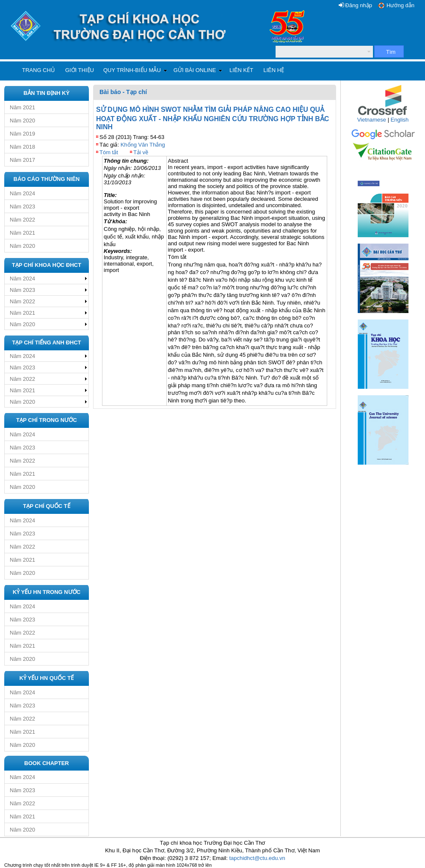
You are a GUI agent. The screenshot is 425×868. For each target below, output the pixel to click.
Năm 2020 (22, 121)
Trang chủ (39, 70)
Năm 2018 (22, 147)
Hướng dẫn (400, 5)
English (400, 120)
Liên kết (241, 70)
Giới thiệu (80, 70)
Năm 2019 (22, 134)
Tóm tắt (109, 152)
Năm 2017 (22, 160)
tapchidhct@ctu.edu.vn (257, 858)
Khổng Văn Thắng (143, 145)
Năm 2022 (22, 220)
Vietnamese (372, 120)
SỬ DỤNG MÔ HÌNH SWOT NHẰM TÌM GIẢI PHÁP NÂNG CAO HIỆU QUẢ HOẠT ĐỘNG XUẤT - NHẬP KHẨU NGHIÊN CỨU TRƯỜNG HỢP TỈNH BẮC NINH (212, 118)
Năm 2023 (22, 207)
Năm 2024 (22, 193)
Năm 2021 (22, 107)
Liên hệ (274, 70)
